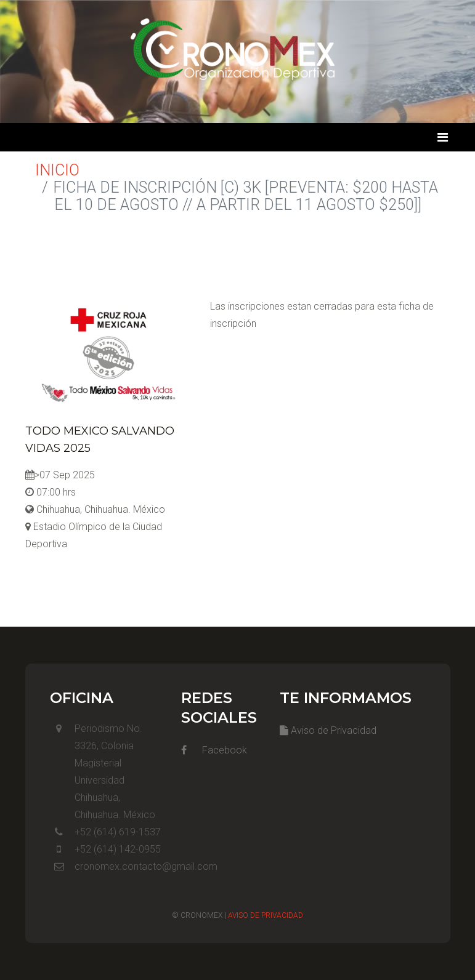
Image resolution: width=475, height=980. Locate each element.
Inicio (57, 170)
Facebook (214, 750)
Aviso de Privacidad (328, 730)
